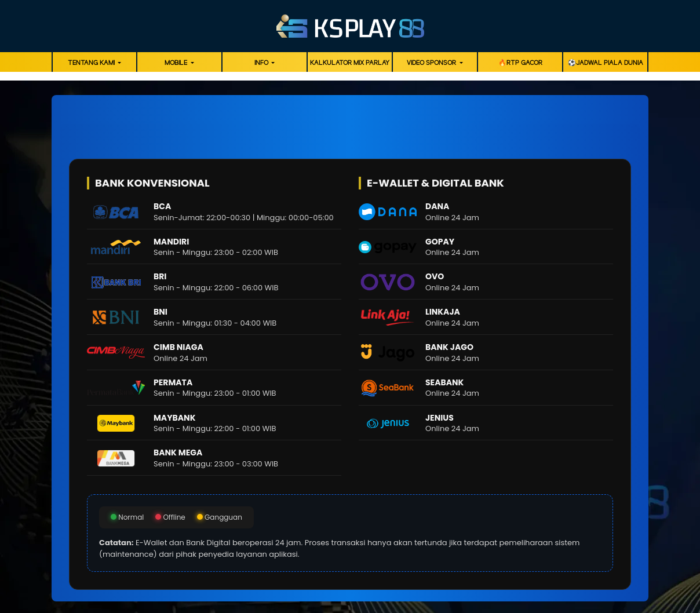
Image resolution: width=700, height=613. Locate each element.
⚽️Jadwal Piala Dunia (606, 63)
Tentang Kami (92, 63)
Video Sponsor (432, 63)
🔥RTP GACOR (520, 63)
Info (262, 63)
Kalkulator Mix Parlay (350, 63)
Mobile (177, 63)
